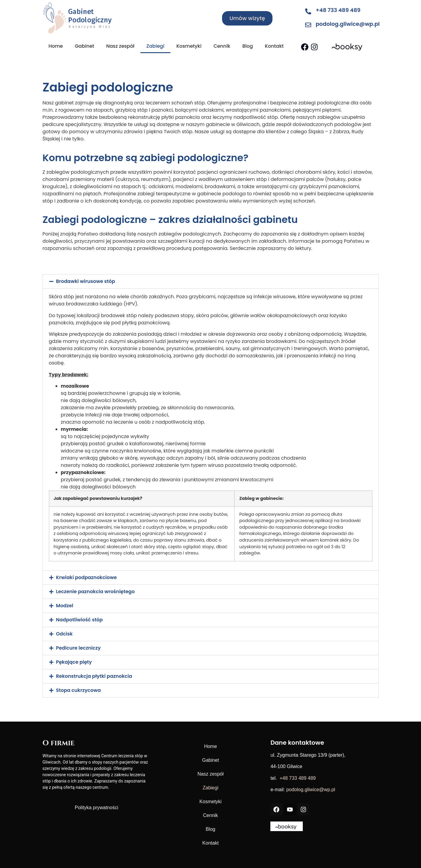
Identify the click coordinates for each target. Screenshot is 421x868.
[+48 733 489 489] (308, 11)
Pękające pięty (74, 662)
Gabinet (84, 46)
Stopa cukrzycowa (78, 690)
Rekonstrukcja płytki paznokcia (94, 676)
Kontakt (274, 46)
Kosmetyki (189, 46)
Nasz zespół (120, 46)
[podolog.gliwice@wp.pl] (308, 25)
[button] (211, 281)
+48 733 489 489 (338, 10)
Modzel (65, 606)
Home (56, 46)
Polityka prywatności (96, 808)
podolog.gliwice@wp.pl (348, 24)
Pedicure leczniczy (78, 648)
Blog (247, 46)
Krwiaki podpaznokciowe (87, 577)
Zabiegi (155, 46)
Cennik (222, 46)
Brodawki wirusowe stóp (86, 281)
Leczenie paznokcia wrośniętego (95, 592)
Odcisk (65, 634)
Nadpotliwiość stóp (80, 620)
